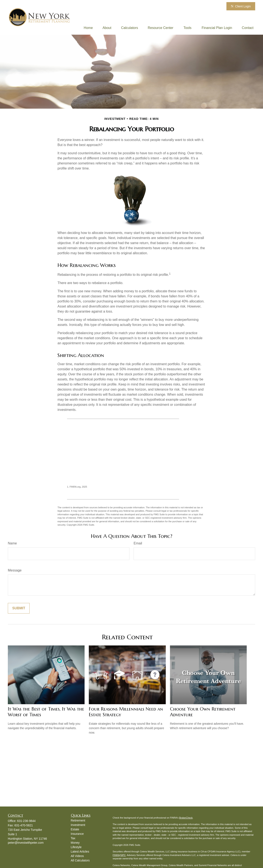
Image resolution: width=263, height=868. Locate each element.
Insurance (77, 834)
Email (138, 543)
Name (12, 543)
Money (75, 843)
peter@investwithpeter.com (26, 843)
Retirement (78, 820)
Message (15, 570)
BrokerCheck (186, 818)
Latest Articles (80, 852)
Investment (78, 825)
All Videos (77, 856)
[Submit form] (19, 608)
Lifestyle (76, 847)
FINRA (116, 855)
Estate (75, 829)
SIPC (123, 855)
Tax (73, 838)
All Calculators (80, 860)
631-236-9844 (26, 821)
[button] (88, 28)
